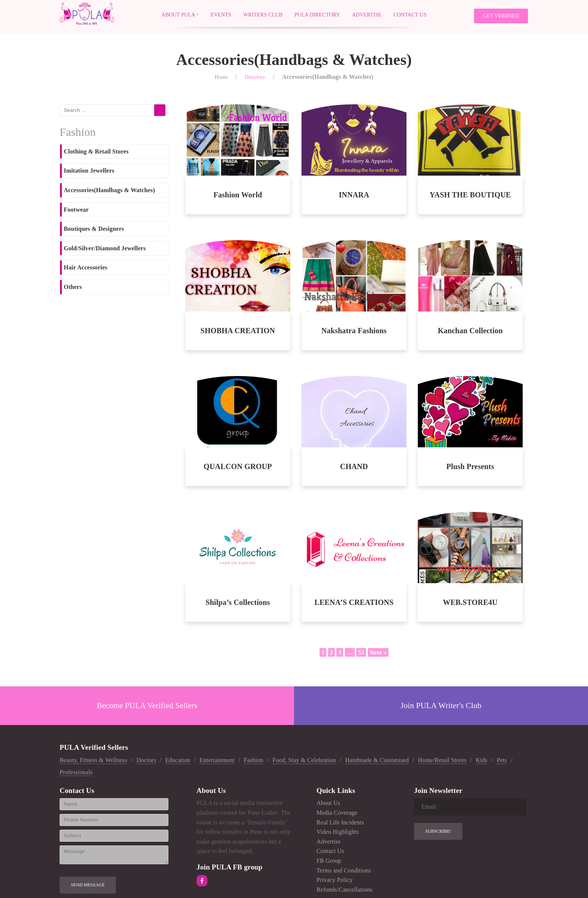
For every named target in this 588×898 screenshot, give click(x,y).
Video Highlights (338, 832)
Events (221, 14)
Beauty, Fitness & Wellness (93, 760)
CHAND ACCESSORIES (354, 467)
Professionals (76, 772)
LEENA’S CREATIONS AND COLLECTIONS (354, 602)
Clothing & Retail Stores (96, 151)
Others (73, 287)
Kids (482, 760)
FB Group (329, 861)
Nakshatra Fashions (354, 331)
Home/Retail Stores (442, 760)
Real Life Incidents (340, 822)
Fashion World (238, 195)
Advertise (367, 14)
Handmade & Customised (377, 760)
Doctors (146, 760)
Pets (502, 760)
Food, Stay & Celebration (304, 760)
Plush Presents (470, 466)
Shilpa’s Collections (238, 602)
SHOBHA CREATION (238, 331)
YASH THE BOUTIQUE (470, 195)
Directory (255, 77)
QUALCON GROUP (238, 466)
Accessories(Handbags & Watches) (109, 190)
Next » (378, 652)
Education (178, 760)
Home (221, 77)
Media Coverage (337, 813)
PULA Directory (317, 14)
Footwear (76, 210)
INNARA (354, 195)
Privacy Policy (335, 880)
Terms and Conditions (344, 870)
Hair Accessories (85, 267)
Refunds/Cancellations (344, 890)
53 (361, 652)
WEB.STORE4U (470, 602)
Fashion (253, 760)
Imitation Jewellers (89, 171)
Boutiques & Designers (94, 229)
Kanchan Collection (470, 331)
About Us (328, 803)
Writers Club (263, 14)
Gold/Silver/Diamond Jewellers (105, 248)
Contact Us (410, 14)
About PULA (178, 14)
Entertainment (217, 760)
